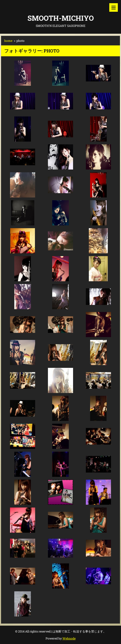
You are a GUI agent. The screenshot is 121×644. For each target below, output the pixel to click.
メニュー (114, 7)
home (8, 41)
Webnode (69, 638)
